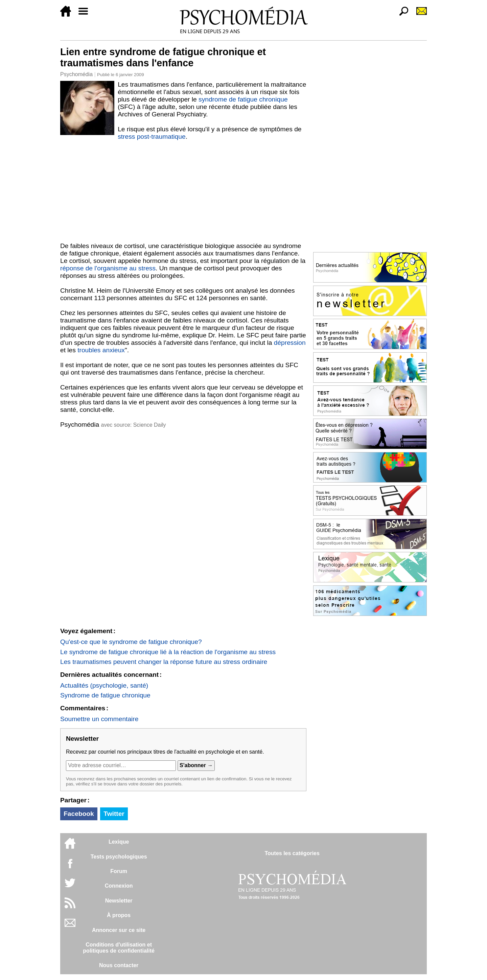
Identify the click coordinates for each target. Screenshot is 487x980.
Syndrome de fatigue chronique (105, 695)
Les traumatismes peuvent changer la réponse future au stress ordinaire (164, 662)
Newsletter (119, 901)
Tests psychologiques (119, 857)
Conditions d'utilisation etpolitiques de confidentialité (119, 948)
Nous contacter (119, 965)
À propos (119, 915)
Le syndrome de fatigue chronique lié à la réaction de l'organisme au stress (168, 652)
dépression (290, 343)
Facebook (79, 814)
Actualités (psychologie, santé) (104, 685)
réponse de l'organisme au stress (108, 268)
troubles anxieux (101, 350)
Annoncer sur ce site (119, 930)
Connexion (119, 886)
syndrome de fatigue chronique (243, 99)
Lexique (119, 842)
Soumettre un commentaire (99, 719)
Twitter (114, 814)
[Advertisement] (183, 191)
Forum (119, 871)
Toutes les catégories (292, 853)
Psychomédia (76, 74)
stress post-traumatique (152, 137)
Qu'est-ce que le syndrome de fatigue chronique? (131, 642)
